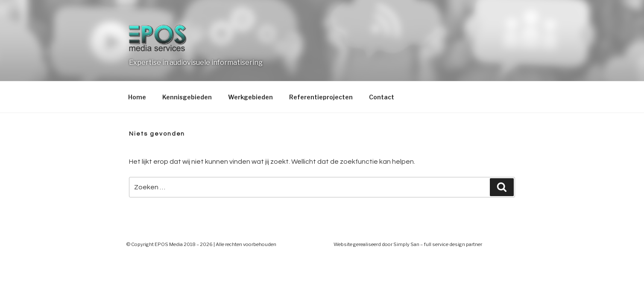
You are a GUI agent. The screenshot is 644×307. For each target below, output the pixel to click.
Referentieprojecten (321, 97)
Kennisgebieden (187, 97)
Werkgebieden (250, 97)
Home (137, 97)
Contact (382, 97)
